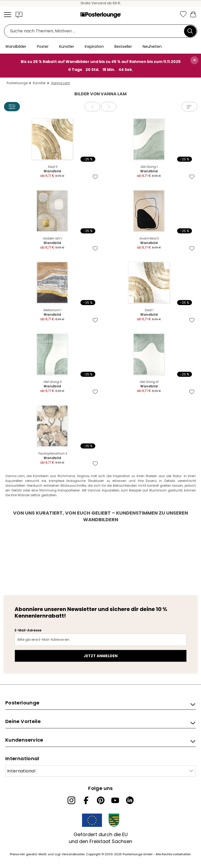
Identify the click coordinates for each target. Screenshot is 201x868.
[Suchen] (190, 31)
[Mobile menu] (8, 15)
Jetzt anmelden (101, 656)
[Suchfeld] (95, 31)
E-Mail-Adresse (28, 630)
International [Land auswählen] (21, 771)
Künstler (39, 83)
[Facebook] (86, 800)
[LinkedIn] (130, 800)
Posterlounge (17, 83)
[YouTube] (115, 800)
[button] (19, 15)
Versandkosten (73, 854)
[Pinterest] (101, 800)
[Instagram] (71, 800)
